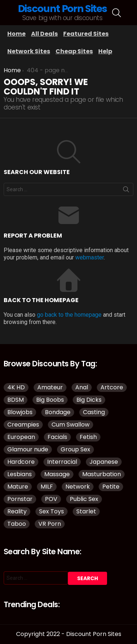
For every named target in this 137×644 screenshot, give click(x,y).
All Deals (44, 34)
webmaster (90, 257)
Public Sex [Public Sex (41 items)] (84, 499)
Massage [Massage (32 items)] (57, 474)
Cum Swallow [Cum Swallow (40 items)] (71, 425)
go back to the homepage (69, 315)
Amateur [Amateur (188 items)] (50, 387)
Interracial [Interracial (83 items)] (62, 462)
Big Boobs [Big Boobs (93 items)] (50, 400)
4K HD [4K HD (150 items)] (16, 387)
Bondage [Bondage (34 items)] (58, 412)
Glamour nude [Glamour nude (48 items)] (28, 449)
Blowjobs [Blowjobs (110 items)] (20, 412)
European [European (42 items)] (21, 437)
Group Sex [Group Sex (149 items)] (75, 449)
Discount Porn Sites (62, 9)
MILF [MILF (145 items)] (47, 487)
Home (16, 34)
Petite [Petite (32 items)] (111, 487)
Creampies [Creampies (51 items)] (23, 425)
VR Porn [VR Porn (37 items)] (50, 524)
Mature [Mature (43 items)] (18, 487)
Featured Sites (86, 34)
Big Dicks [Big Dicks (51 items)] (89, 400)
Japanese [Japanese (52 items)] (104, 462)
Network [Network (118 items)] (78, 487)
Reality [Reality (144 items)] (17, 511)
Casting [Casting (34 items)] (94, 412)
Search (126, 191)
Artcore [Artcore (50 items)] (112, 387)
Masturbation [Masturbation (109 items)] (102, 474)
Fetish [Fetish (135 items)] (88, 437)
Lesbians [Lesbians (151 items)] (20, 474)
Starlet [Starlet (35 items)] (86, 511)
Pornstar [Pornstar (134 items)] (20, 499)
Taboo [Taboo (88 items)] (17, 524)
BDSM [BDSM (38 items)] (16, 400)
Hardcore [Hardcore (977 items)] (21, 462)
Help (105, 51)
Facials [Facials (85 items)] (57, 437)
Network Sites (29, 51)
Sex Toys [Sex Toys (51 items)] (52, 511)
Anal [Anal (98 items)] (82, 387)
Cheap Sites (74, 51)
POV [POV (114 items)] (51, 499)
